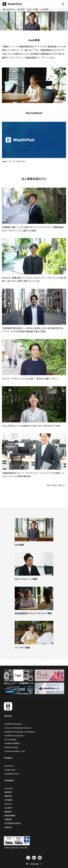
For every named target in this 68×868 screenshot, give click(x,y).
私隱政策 (8, 820)
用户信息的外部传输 (13, 823)
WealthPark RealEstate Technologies (20, 732)
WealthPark (10, 9)
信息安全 (8, 827)
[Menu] (63, 4)
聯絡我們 (8, 812)
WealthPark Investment (15, 736)
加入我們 (8, 808)
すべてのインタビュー (57, 486)
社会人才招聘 (32, 9)
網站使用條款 (10, 816)
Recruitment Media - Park (15, 751)
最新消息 (8, 796)
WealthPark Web (12, 774)
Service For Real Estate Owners (18, 728)
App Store (9, 766)
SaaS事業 (44, 9)
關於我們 (8, 792)
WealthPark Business (13, 724)
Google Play (10, 770)
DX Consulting (10, 740)
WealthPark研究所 (12, 743)
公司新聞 (9, 800)
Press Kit (8, 804)
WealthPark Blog (11, 747)
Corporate (8, 788)
